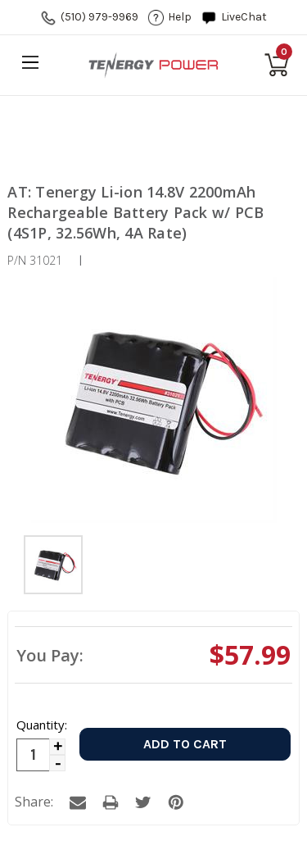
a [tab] (78, 802)
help (180, 17)
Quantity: (41, 725)
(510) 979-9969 (99, 17)
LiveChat (244, 17)
